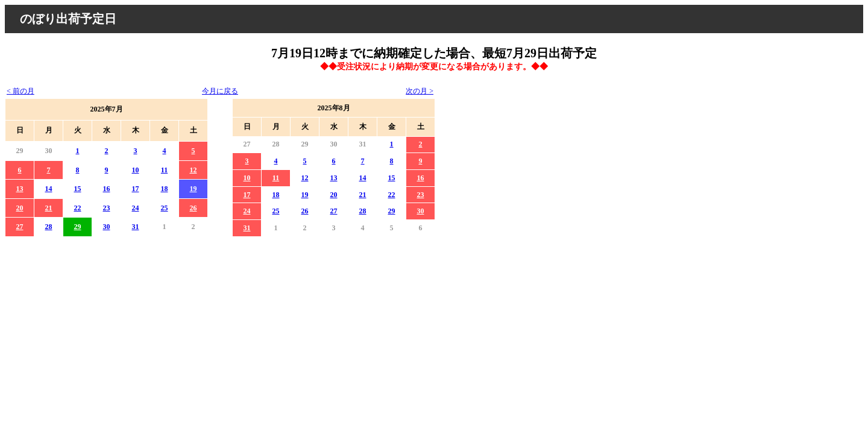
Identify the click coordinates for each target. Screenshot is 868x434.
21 (49, 208)
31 (136, 227)
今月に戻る (220, 91)
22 (78, 208)
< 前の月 (20, 91)
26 (193, 208)
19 (193, 189)
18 (165, 189)
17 (136, 189)
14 (49, 189)
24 (136, 208)
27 (20, 227)
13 (20, 189)
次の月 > (420, 91)
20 (20, 208)
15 (78, 189)
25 (165, 208)
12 (193, 170)
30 (107, 227)
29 (78, 227)
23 (107, 208)
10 (136, 170)
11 (164, 170)
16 (107, 189)
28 (49, 227)
